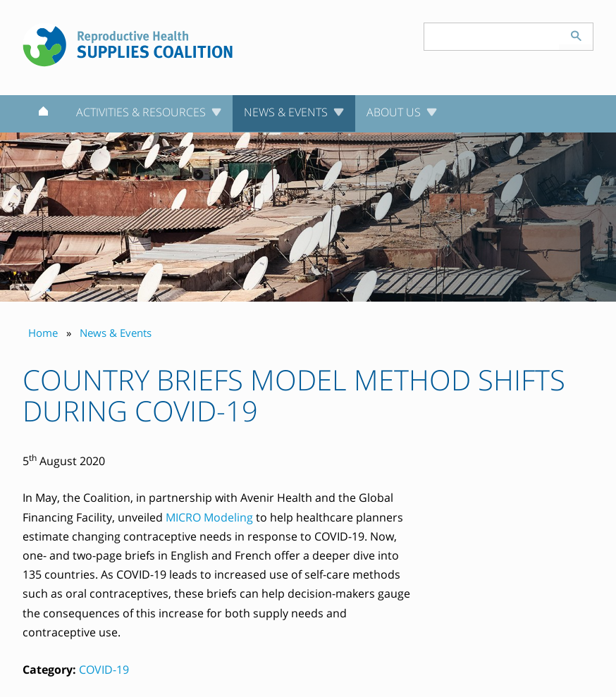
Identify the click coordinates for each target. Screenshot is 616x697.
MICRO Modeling (209, 517)
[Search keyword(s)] (492, 37)
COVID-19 (104, 670)
